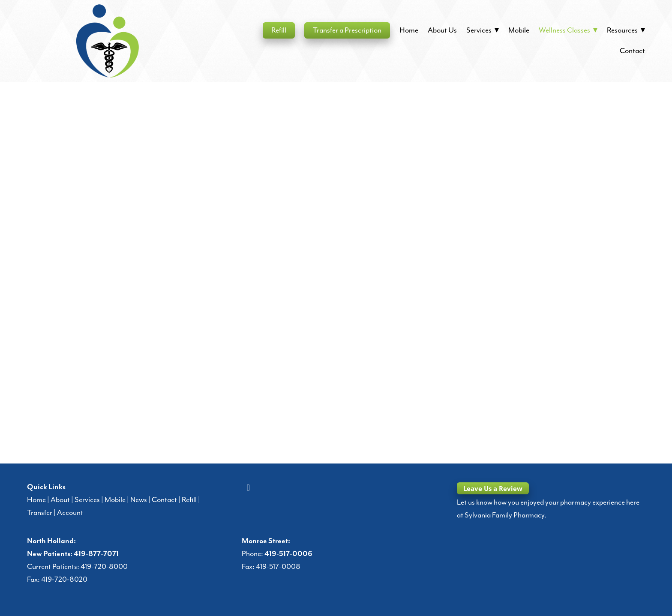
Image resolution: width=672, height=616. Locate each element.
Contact (632, 51)
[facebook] (248, 488)
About (60, 500)
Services (87, 500)
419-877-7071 (96, 554)
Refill (279, 30)
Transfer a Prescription (347, 30)
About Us (442, 30)
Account (70, 513)
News (139, 500)
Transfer (40, 513)
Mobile (519, 30)
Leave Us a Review (493, 488)
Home (409, 30)
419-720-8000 (104, 567)
